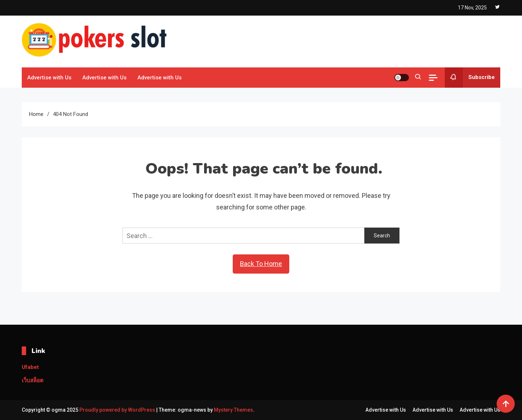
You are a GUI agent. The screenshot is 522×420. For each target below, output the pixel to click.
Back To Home (261, 264)
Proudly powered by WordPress (118, 410)
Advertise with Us (49, 78)
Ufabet (30, 367)
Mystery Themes (233, 410)
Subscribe (470, 78)
